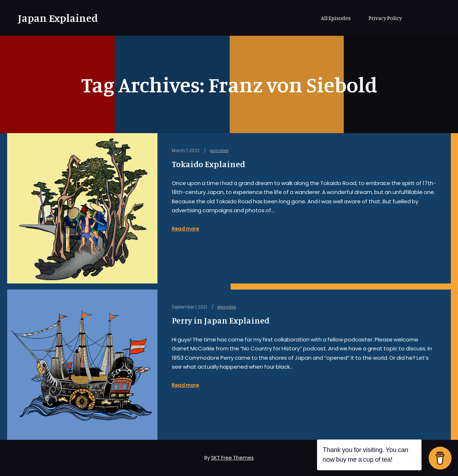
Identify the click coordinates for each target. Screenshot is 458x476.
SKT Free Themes (232, 458)
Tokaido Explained (208, 164)
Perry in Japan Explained (221, 320)
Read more (185, 229)
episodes (219, 151)
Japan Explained (54, 18)
